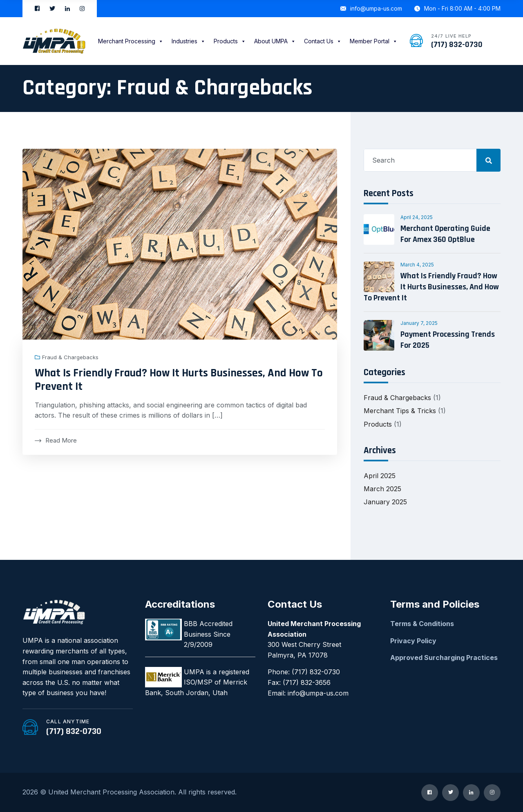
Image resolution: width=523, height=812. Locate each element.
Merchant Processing (131, 41)
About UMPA (275, 41)
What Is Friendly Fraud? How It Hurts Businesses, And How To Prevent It (179, 380)
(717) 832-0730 (457, 45)
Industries (189, 41)
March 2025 (382, 489)
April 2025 (380, 476)
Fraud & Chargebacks (70, 357)
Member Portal (374, 41)
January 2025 (385, 502)
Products (230, 41)
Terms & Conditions (422, 624)
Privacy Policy (413, 641)
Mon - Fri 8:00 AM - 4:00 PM (457, 8)
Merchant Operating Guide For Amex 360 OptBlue (445, 234)
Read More (56, 440)
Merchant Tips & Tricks (400, 411)
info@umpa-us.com (371, 8)
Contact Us (323, 41)
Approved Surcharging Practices (444, 658)
